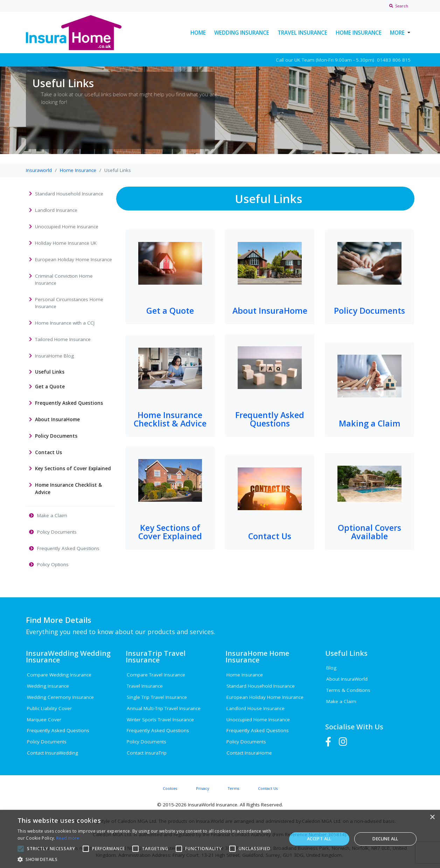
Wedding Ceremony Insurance (60, 697)
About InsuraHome (270, 311)
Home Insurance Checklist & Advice (170, 419)
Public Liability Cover (49, 708)
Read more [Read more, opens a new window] (68, 838)
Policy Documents (369, 311)
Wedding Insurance (242, 33)
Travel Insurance (302, 33)
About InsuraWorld (347, 679)
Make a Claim (341, 701)
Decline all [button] (385, 839)
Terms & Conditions (348, 690)
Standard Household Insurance (261, 686)
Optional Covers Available (369, 532)
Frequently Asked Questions (270, 419)
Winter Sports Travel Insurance (160, 720)
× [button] (432, 817)
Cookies (170, 788)
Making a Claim (370, 423)
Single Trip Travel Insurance (157, 697)
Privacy (202, 788)
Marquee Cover (44, 720)
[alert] (220, 839)
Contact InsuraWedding (53, 753)
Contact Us (270, 536)
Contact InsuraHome (249, 753)
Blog (331, 668)
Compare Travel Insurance (156, 675)
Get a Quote (170, 311)
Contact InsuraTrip (147, 753)
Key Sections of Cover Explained (170, 532)
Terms (233, 788)
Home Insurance (359, 33)
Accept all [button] (319, 839)
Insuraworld (39, 170)
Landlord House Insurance (256, 708)
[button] (148, 859)
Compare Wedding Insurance (59, 675)
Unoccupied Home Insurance (258, 720)
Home (198, 33)
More (397, 33)
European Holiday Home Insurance (265, 697)
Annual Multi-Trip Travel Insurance (164, 708)
